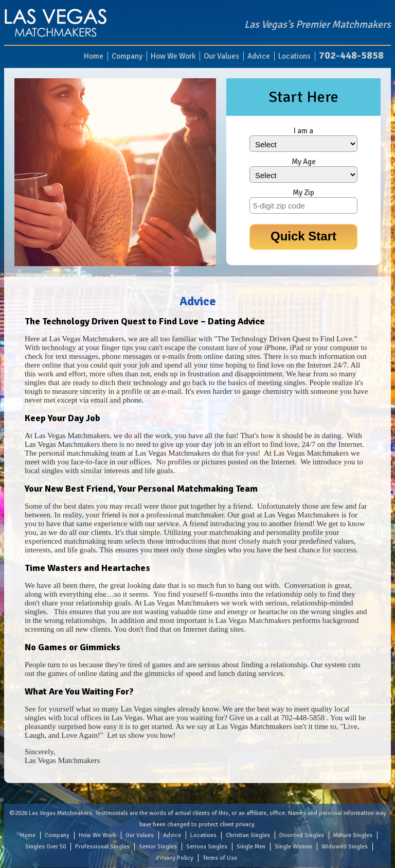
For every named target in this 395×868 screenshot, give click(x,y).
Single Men (251, 847)
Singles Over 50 (46, 847)
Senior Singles (158, 847)
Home (94, 56)
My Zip (303, 193)
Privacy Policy (175, 858)
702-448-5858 (351, 55)
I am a (303, 131)
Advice (259, 56)
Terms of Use (220, 858)
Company (127, 56)
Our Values (221, 56)
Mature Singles (353, 835)
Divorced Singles (302, 835)
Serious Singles (207, 847)
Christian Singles (248, 835)
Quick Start (303, 236)
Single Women (293, 847)
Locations (294, 56)
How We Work (173, 56)
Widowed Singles (345, 847)
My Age (304, 162)
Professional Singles (102, 847)
